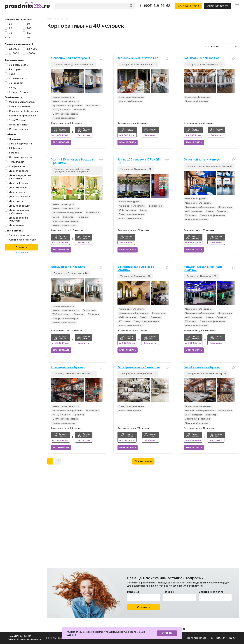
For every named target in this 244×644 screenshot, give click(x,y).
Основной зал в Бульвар (68, 367)
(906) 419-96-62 (223, 638)
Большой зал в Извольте (68, 267)
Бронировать (61, 142)
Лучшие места (188, 6)
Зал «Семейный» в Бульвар (202, 367)
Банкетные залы (55, 638)
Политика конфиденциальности (25, 639)
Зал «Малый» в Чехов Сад (202, 58)
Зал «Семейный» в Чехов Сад (138, 58)
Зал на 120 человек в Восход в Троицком (72, 161)
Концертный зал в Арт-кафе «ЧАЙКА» (203, 269)
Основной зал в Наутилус (202, 160)
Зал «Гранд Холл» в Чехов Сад (139, 367)
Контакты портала (196, 638)
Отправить (144, 607)
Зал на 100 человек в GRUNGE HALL (138, 161)
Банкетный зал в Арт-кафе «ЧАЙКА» (136, 269)
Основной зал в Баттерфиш (71, 58)
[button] (101, 81)
